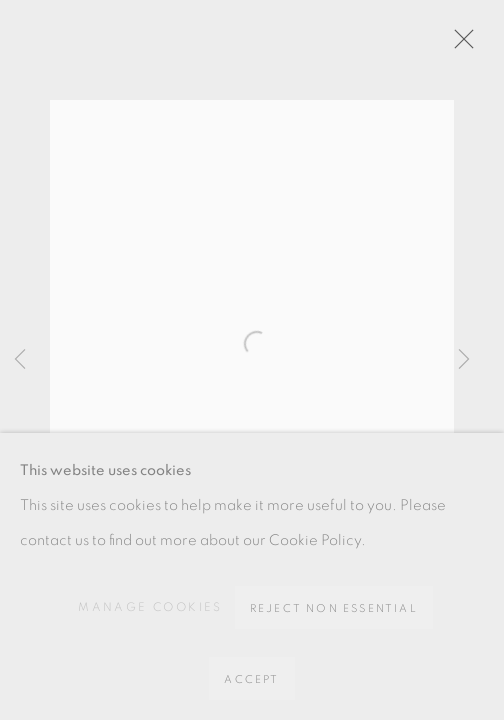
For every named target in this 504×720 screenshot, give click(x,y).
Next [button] (464, 360)
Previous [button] (20, 360)
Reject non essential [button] (334, 608)
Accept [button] (251, 679)
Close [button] (459, 45)
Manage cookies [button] (150, 607)
